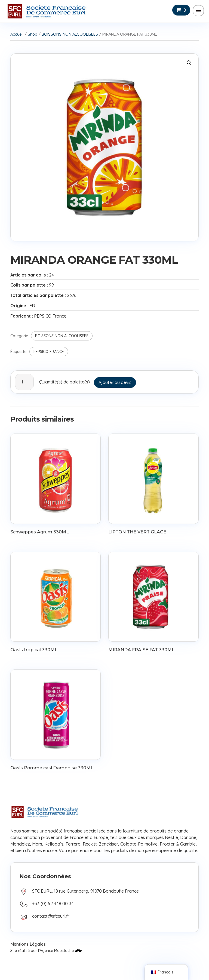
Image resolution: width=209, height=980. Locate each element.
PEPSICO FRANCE (49, 352)
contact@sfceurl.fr (51, 916)
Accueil (17, 34)
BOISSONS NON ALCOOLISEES (70, 34)
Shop (33, 34)
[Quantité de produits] (24, 382)
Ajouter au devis (115, 382)
